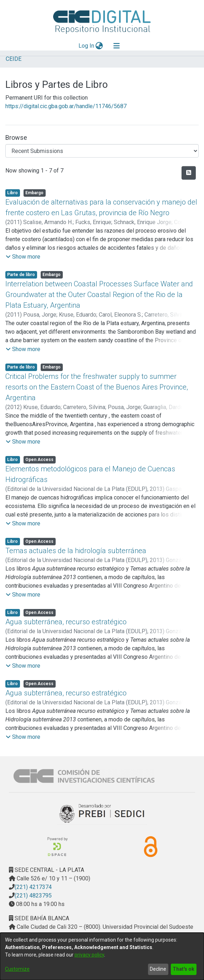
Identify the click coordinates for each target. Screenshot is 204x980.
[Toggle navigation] (117, 46)
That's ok (183, 969)
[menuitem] (99, 46)
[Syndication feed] (189, 173)
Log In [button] (87, 46)
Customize (17, 969)
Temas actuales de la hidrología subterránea (76, 551)
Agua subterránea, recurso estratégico (66, 622)
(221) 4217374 (33, 887)
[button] (23, 257)
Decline (158, 969)
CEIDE (14, 59)
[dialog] (102, 956)
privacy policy (89, 955)
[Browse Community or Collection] (102, 151)
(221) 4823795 (33, 896)
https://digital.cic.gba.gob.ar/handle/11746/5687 (66, 106)
